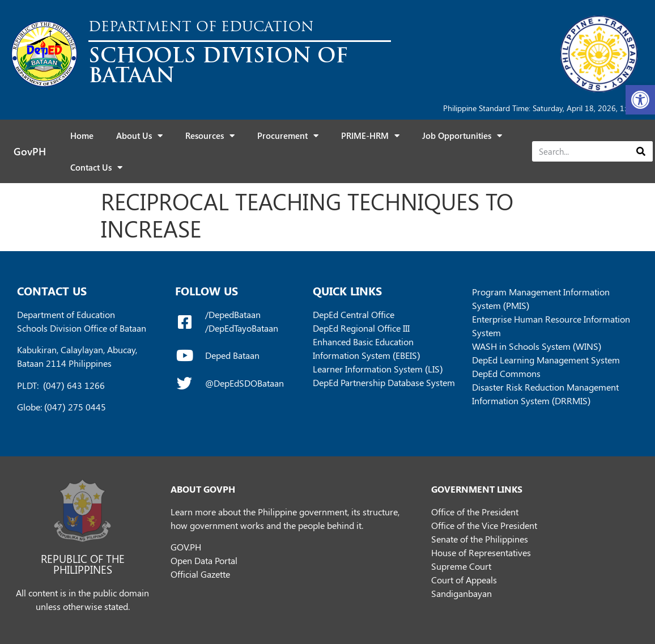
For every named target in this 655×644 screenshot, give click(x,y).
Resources (210, 136)
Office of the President (475, 512)
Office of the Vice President (484, 525)
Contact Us (96, 168)
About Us (139, 136)
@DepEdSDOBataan (244, 383)
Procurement (288, 136)
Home (82, 135)
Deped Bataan (232, 355)
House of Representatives (481, 552)
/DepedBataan (233, 314)
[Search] (641, 151)
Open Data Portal (204, 560)
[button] (640, 100)
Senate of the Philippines (480, 539)
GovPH (30, 151)
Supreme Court (461, 566)
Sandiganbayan (462, 593)
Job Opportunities (462, 136)
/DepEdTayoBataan (242, 328)
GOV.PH (186, 547)
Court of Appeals (464, 580)
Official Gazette (200, 574)
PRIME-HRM (370, 136)
